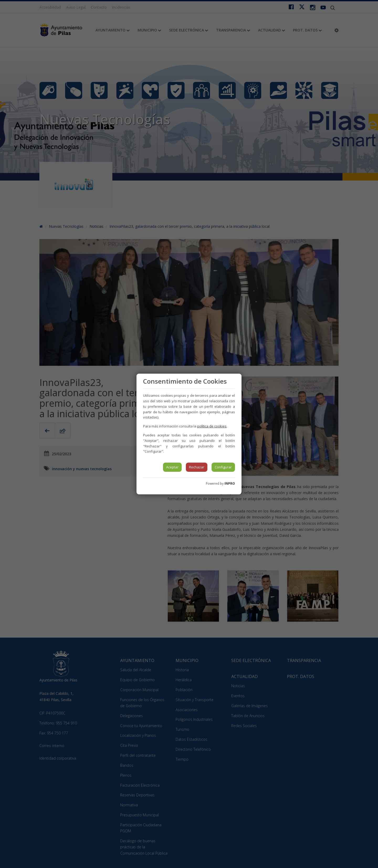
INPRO (230, 483)
